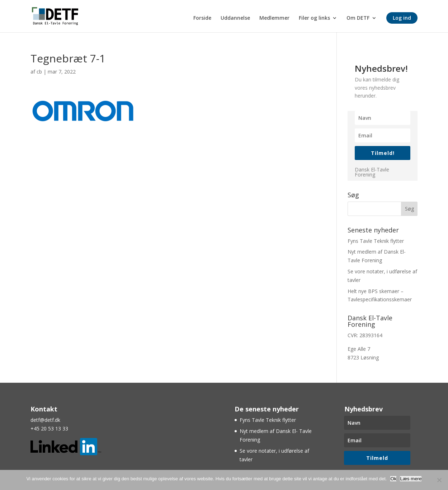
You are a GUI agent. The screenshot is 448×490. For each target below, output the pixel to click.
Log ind (402, 18)
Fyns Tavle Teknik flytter (376, 241)
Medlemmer (274, 18)
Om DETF (358, 18)
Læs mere (411, 479)
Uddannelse (235, 18)
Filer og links (314, 18)
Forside (202, 18)
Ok (393, 479)
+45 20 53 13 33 (49, 428)
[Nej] (439, 480)
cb (39, 72)
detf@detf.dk (45, 420)
